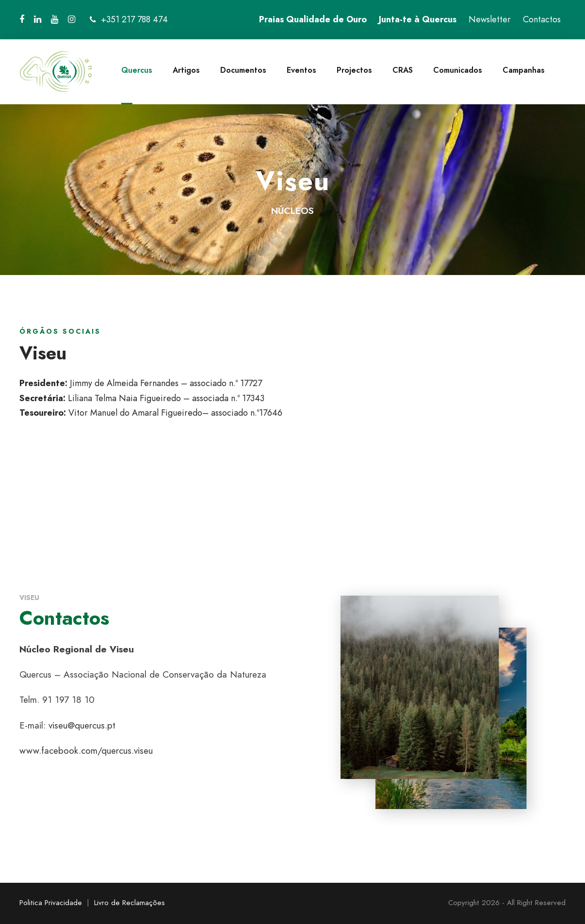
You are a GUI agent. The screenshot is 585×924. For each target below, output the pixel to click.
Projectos (354, 70)
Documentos (243, 70)
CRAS (403, 70)
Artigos (186, 70)
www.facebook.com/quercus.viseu (86, 751)
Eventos (301, 70)
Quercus (137, 70)
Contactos (542, 19)
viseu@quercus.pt (82, 725)
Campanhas (524, 70)
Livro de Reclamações (130, 903)
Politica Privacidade (51, 903)
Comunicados (458, 70)
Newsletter (490, 19)
